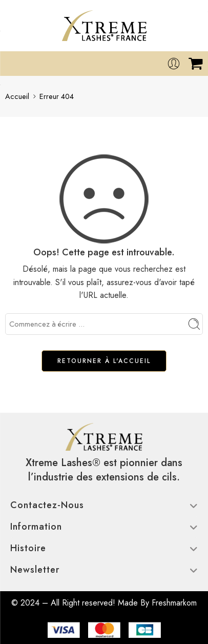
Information (104, 527)
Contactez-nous (104, 505)
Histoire (104, 548)
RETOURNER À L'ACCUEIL (104, 361)
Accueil (17, 96)
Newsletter (104, 570)
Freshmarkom (174, 603)
